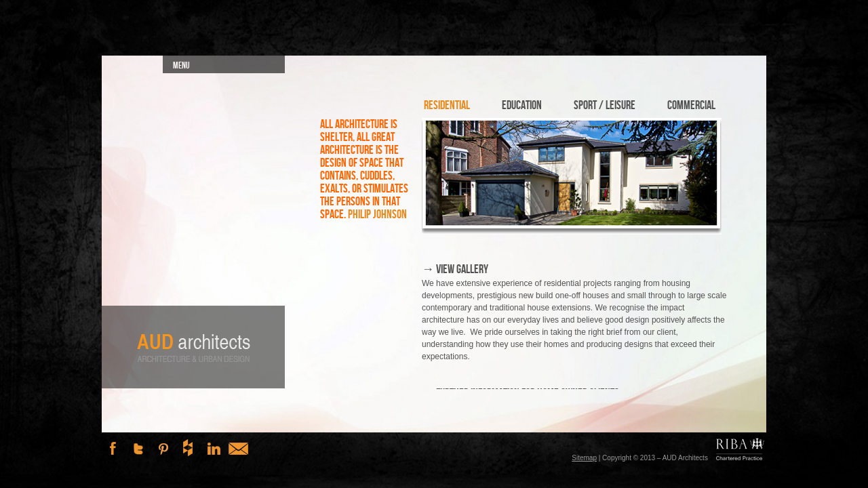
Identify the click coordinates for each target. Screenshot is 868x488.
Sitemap (584, 458)
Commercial (691, 105)
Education (522, 105)
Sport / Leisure (605, 105)
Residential (447, 105)
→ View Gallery (455, 269)
